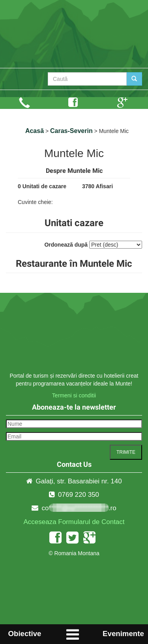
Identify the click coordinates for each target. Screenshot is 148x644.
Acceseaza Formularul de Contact (74, 522)
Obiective (24, 634)
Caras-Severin (71, 131)
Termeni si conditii (74, 395)
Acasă (35, 131)
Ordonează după (66, 245)
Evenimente (123, 634)
